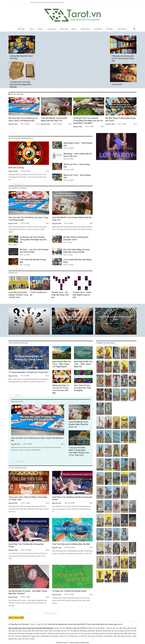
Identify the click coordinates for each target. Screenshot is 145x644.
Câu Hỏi (29, 308)
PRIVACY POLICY (62, 643)
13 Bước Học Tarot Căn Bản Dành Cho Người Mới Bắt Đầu (21, 84)
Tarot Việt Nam (106, 98)
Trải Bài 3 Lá (9, 276)
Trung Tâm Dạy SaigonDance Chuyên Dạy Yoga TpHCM (66, 624)
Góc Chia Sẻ (122, 29)
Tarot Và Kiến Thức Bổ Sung (53, 346)
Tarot (31, 29)
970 (80, 323)
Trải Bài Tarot (31, 276)
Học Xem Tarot (22, 62)
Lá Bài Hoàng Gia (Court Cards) (9, 346)
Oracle (40, 29)
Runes (74, 29)
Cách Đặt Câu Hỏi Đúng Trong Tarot (29, 317)
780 (37, 321)
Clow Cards (64, 29)
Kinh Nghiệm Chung (72, 308)
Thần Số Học (85, 29)
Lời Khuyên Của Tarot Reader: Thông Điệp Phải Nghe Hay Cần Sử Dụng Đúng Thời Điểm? (88, 121)
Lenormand (51, 29)
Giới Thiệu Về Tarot (22, 36)
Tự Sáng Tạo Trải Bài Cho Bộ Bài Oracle (69, 591)
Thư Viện (110, 29)
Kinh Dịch (98, 29)
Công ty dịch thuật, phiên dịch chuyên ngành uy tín (105, 624)
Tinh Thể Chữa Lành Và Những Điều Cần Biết (71, 544)
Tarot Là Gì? (117, 84)
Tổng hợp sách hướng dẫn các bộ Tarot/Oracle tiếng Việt (123, 58)
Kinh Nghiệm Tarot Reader (74, 98)
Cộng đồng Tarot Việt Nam (19, 624)
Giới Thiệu (21, 29)
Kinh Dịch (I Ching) (16, 168)
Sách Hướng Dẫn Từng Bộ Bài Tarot (123, 36)
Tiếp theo (18, 184)
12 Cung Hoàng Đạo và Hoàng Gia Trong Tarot (28, 372)
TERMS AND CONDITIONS (79, 643)
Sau (11, 184)
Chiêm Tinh (73, 276)
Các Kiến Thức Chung (53, 565)
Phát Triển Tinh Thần (52, 276)
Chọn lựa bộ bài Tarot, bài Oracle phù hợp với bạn (47, 2)
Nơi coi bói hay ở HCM (77, 628)
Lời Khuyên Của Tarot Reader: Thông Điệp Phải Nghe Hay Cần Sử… (33, 240)
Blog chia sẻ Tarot (9, 98)
